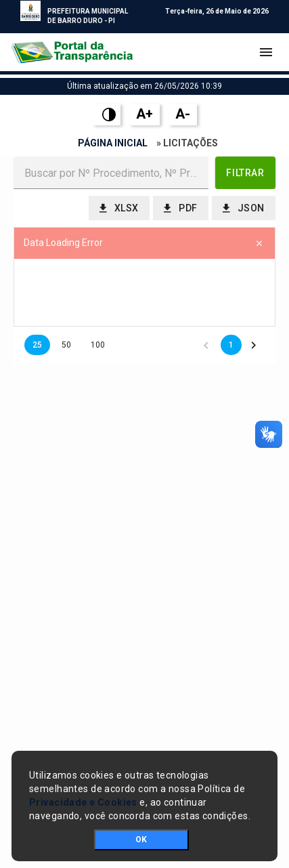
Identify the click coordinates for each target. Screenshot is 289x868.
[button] (245, 173)
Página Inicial (113, 143)
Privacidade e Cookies (83, 802)
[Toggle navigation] (266, 52)
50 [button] (66, 345)
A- (183, 114)
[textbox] (111, 173)
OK (141, 840)
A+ (144, 114)
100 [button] (98, 345)
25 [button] (37, 345)
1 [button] (231, 345)
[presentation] (144, 293)
